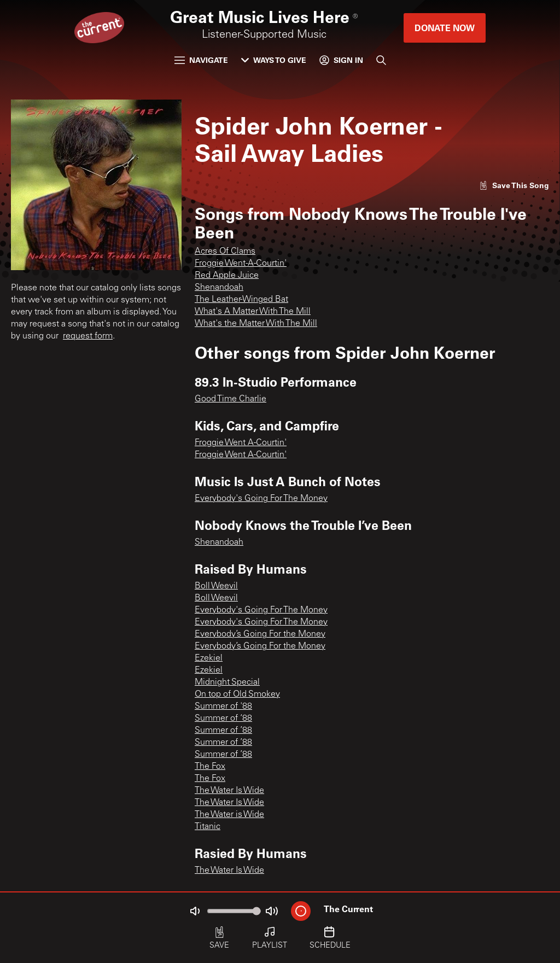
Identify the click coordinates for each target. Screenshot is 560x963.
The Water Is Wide (229, 791)
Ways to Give (274, 60)
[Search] (381, 60)
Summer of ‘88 (223, 719)
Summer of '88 (223, 707)
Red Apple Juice (227, 276)
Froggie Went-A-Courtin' (241, 264)
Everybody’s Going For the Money (260, 634)
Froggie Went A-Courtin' (241, 443)
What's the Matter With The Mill (256, 324)
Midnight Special (227, 682)
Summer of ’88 (223, 731)
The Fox (210, 767)
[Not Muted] (195, 911)
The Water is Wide (229, 815)
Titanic (208, 827)
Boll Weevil (216, 586)
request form (88, 336)
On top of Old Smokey (237, 694)
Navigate (201, 60)
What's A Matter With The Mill (253, 312)
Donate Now (445, 28)
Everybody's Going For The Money (261, 499)
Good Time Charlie (231, 399)
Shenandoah (219, 288)
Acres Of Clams (225, 252)
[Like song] (514, 185)
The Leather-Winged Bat (241, 300)
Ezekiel (209, 658)
